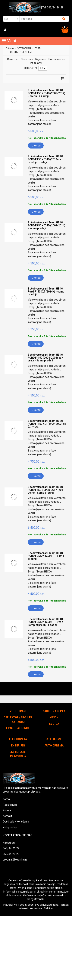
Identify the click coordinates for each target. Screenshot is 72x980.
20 (43, 68)
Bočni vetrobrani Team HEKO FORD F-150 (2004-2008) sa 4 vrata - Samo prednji (46, 358)
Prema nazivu (57, 59)
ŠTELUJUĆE (54, 739)
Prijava (7, 810)
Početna (10, 48)
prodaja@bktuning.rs (15, 860)
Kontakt (7, 816)
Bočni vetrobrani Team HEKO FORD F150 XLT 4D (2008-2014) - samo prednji (47, 225)
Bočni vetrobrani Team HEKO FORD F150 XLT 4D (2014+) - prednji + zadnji (45, 159)
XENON (54, 717)
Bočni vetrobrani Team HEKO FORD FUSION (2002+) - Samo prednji (46, 556)
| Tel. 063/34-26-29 (52, 7)
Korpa (6, 799)
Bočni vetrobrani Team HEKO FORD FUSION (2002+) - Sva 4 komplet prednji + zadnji (46, 622)
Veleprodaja (10, 827)
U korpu (36, 146)
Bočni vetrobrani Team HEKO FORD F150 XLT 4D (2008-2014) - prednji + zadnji (47, 93)
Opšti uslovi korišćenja (16, 822)
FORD (38, 48)
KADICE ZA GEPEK (54, 711)
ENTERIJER (18, 746)
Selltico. (49, 908)
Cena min (13, 59)
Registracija (10, 805)
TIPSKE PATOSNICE (18, 728)
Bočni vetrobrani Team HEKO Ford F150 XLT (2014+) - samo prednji (46, 291)
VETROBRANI (24, 48)
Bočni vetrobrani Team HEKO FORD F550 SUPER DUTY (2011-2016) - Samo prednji (47, 490)
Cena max (27, 59)
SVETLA (54, 724)
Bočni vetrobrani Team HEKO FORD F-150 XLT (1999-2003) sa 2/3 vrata (47, 424)
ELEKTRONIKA (18, 739)
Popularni (36, 63)
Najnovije (41, 59)
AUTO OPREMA (54, 746)
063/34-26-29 (11, 848)
